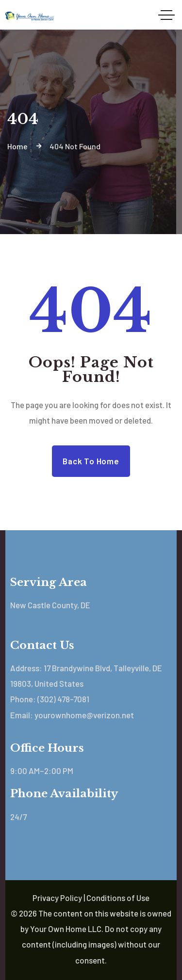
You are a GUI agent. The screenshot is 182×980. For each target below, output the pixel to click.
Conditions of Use (118, 898)
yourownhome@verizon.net (84, 715)
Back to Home (91, 461)
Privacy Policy (57, 898)
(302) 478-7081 (63, 699)
